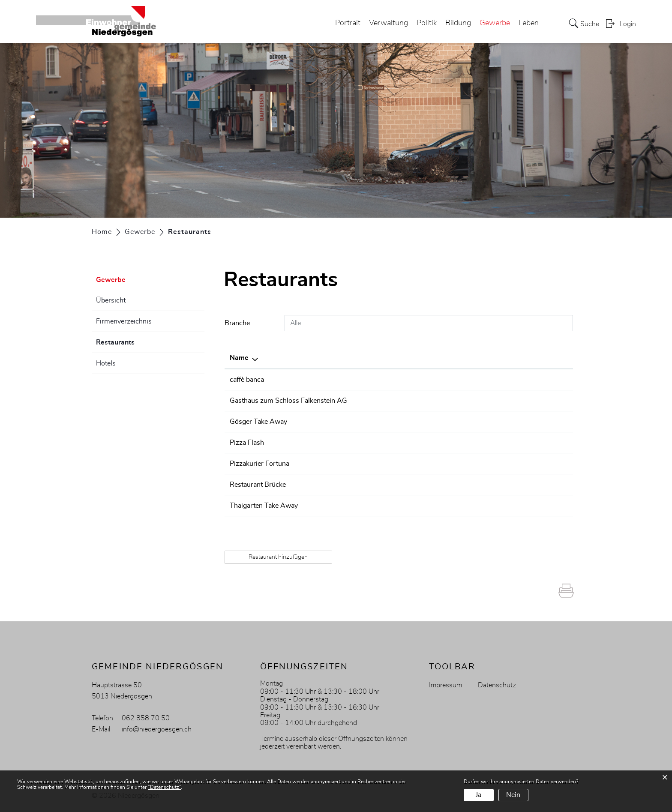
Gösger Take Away (258, 422)
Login (628, 24)
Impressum (445, 685)
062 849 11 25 (408, 485)
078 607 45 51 (408, 506)
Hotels (106, 363)
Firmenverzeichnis (124, 321)
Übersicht (111, 300)
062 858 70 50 (146, 718)
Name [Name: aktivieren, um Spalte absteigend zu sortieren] (239, 358)
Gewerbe (495, 23)
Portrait (348, 23)
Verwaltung (388, 23)
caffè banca (247, 380)
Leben (529, 23)
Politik (427, 23)
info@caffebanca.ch (485, 380)
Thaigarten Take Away (264, 506)
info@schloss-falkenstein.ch (498, 401)
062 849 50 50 (408, 380)
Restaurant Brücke (258, 485)
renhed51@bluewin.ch (490, 506)
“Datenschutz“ (164, 787)
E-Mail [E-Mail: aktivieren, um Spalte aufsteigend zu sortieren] (465, 358)
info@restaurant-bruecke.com (501, 485)
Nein (513, 795)
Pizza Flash (247, 443)
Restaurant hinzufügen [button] (278, 557)
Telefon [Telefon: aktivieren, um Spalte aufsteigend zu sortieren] (396, 358)
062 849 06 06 (408, 443)
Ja (478, 795)
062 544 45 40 (408, 422)
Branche (237, 323)
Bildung (458, 23)
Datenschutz (497, 685)
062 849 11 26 (408, 401)
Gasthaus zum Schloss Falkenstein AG (288, 401)
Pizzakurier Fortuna (259, 464)
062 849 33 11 (408, 464)
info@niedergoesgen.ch (157, 729)
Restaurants (137, 341)
